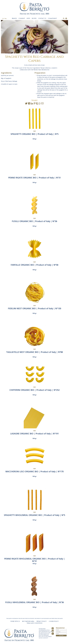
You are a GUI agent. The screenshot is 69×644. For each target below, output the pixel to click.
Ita (3, 18)
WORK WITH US (15, 621)
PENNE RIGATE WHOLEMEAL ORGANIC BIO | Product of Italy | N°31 (34, 560)
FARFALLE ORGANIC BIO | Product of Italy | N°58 (34, 265)
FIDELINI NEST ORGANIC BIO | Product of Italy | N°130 (35, 308)
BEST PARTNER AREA (28, 621)
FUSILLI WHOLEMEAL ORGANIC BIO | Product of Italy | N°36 (35, 602)
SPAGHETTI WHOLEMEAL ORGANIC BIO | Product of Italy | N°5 (34, 515)
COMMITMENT (52, 18)
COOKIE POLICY (54, 621)
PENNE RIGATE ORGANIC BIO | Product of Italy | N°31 (35, 178)
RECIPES (34, 18)
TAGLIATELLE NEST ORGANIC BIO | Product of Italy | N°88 (35, 352)
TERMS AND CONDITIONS (35, 623)
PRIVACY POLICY (42, 621)
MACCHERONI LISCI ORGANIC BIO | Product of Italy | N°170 (35, 471)
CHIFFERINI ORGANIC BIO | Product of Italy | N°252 (34, 390)
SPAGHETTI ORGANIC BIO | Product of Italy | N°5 (35, 134)
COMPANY (22, 18)
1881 (34, 131)
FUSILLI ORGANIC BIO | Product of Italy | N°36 (34, 221)
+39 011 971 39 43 (44, 633)
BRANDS (14, 18)
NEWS (28, 18)
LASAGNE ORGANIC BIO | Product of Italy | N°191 (35, 434)
